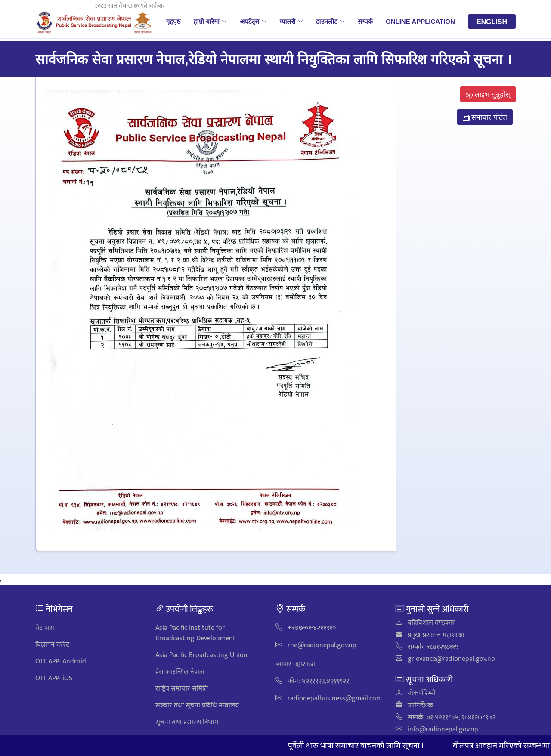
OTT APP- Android (61, 662)
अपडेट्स (253, 21)
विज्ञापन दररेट (52, 645)
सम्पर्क (365, 21)
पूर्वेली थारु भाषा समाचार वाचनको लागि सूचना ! (361, 746)
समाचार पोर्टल (485, 117)
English (492, 22)
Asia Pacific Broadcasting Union (201, 655)
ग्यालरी (291, 21)
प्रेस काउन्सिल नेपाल (180, 672)
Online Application (420, 21)
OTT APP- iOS (54, 678)
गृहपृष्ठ (173, 21)
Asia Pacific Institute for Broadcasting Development (195, 633)
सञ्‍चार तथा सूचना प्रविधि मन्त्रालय (197, 705)
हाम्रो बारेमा (210, 21)
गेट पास (45, 628)
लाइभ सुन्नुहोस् (488, 94)
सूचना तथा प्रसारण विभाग (187, 722)
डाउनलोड (331, 21)
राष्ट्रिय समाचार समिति (182, 689)
